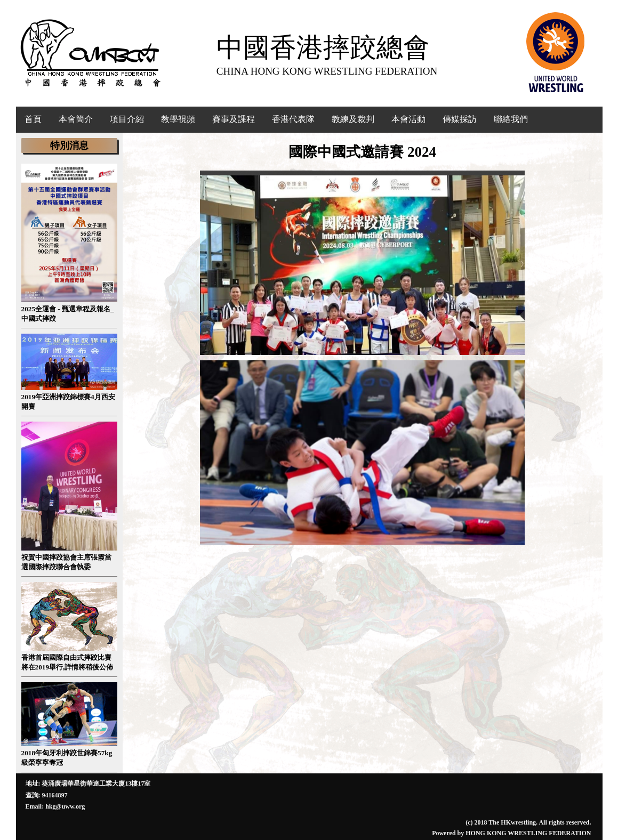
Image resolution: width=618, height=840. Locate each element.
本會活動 (408, 119)
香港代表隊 (293, 119)
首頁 (33, 119)
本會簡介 (76, 119)
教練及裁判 (353, 119)
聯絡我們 (511, 119)
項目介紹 (127, 119)
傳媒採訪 (460, 119)
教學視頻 (178, 119)
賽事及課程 (234, 119)
